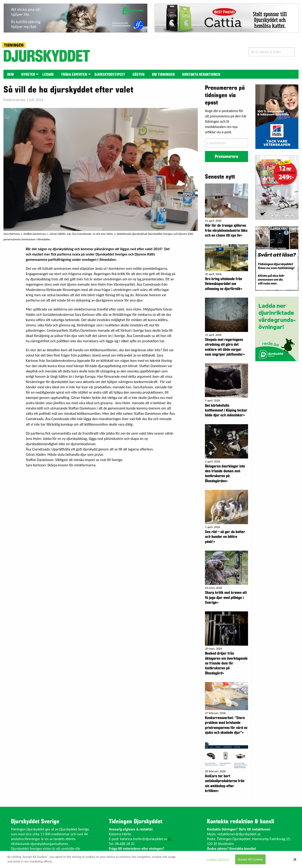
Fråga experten (74, 75)
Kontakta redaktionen (201, 75)
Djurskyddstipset (110, 75)
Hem (10, 75)
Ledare (48, 75)
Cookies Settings (218, 859)
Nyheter (28, 75)
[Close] (295, 859)
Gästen (139, 75)
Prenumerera (226, 157)
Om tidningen (163, 75)
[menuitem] (10, 74)
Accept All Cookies (250, 859)
